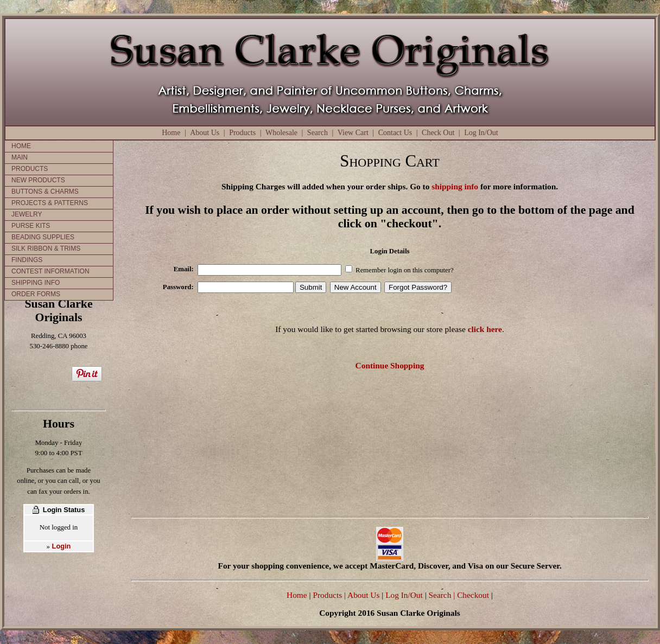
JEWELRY (27, 214)
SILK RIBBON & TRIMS (46, 248)
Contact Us (395, 133)
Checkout (473, 595)
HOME (21, 146)
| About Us (363, 595)
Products (242, 133)
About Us (205, 133)
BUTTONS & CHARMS (45, 192)
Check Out (438, 133)
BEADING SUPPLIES (43, 237)
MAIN (20, 157)
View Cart (353, 133)
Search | (441, 595)
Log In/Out (481, 133)
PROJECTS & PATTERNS (50, 203)
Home (171, 133)
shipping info (455, 186)
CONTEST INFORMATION (50, 271)
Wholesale (281, 133)
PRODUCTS (30, 169)
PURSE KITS (31, 226)
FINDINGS (27, 260)
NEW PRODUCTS (38, 180)
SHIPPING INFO (36, 283)
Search (318, 133)
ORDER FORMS (36, 294)
